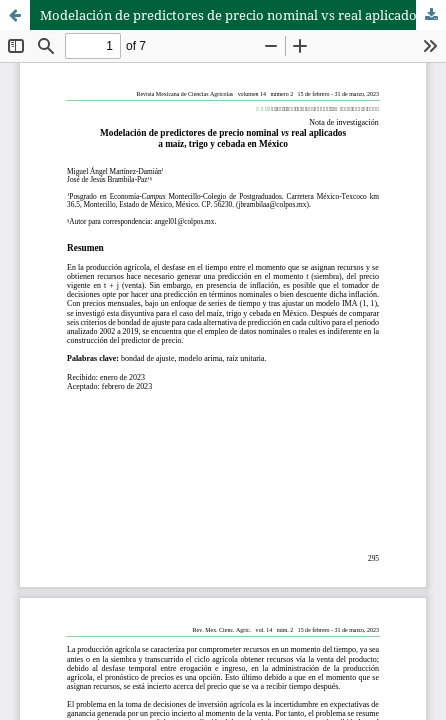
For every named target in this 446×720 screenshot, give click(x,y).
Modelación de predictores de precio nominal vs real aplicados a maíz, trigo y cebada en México (243, 15)
